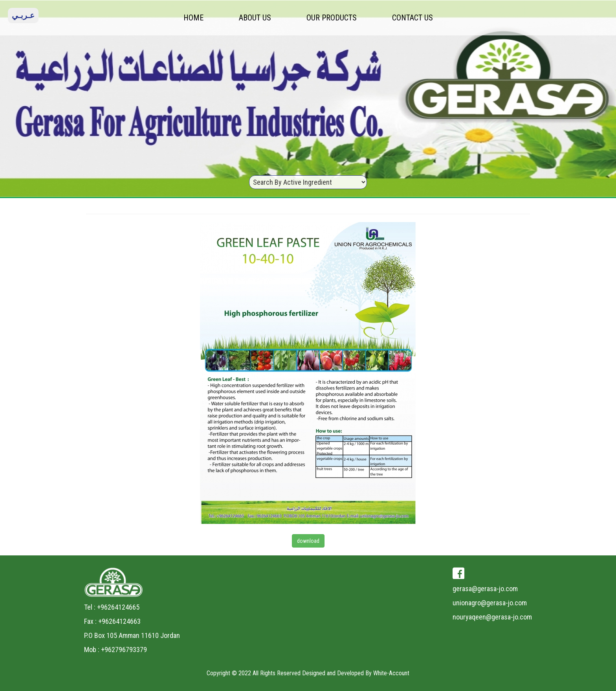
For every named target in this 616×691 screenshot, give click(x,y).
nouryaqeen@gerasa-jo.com (492, 617)
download (308, 541)
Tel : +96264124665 (112, 607)
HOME (193, 18)
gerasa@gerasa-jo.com (485, 589)
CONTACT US (412, 18)
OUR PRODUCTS (332, 18)
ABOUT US (255, 18)
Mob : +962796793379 (115, 650)
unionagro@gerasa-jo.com (490, 603)
